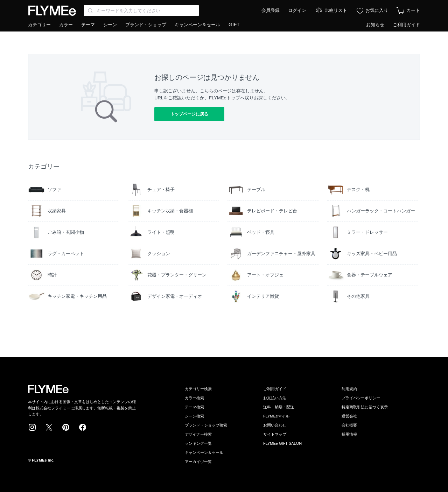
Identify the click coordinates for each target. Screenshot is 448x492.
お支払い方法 (275, 398)
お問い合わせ (275, 425)
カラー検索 (194, 398)
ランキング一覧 (198, 443)
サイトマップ (275, 434)
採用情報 (349, 434)
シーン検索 (194, 416)
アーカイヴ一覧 (198, 462)
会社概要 (349, 425)
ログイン (297, 10)
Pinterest (66, 427)
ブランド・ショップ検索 (206, 425)
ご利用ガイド (406, 25)
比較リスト (336, 10)
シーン (110, 25)
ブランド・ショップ (146, 25)
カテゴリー (39, 25)
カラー (66, 25)
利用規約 (349, 389)
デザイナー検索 (198, 434)
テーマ (88, 25)
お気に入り (377, 10)
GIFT (234, 24)
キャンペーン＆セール (197, 25)
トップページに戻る (189, 114)
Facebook (83, 427)
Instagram (32, 427)
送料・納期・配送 (279, 407)
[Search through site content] (141, 10)
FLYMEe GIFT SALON (282, 443)
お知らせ (375, 25)
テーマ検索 (194, 407)
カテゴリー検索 (198, 389)
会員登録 (271, 10)
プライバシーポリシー (361, 398)
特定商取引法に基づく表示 (365, 407)
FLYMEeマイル (276, 416)
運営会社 (349, 416)
